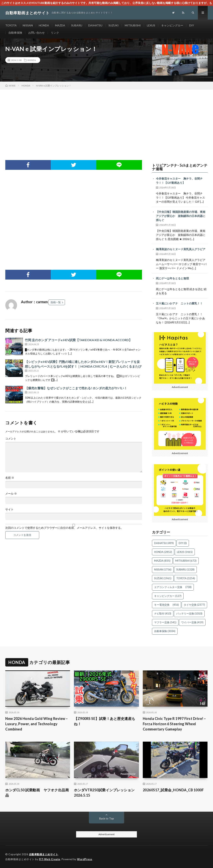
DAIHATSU (95, 25)
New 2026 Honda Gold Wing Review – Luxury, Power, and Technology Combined (37, 724)
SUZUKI (114, 25)
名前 (10, 478)
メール (11, 494)
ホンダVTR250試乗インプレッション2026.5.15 (104, 793)
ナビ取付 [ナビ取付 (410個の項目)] (163, 613)
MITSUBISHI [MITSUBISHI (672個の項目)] (186, 561)
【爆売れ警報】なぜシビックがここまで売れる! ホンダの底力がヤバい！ (76, 388)
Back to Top (107, 818)
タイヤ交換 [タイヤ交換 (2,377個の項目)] (194, 605)
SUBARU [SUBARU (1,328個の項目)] (185, 569)
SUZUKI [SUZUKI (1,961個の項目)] (163, 578)
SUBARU (77, 25)
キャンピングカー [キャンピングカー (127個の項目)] (168, 596)
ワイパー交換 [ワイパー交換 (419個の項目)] (192, 622)
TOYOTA (11, 25)
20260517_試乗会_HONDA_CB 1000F (173, 790)
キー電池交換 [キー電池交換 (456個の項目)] (167, 605)
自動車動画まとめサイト (44, 854)
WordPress (85, 859)
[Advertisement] (106, 119)
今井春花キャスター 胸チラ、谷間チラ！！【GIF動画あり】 (179, 181)
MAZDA (60, 25)
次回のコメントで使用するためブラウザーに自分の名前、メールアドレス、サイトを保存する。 (64, 528)
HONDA (44, 25)
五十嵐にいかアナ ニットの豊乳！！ (179, 303)
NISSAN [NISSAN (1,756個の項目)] (163, 569)
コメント (11, 439)
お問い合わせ (36, 33)
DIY (192, 25)
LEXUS (151, 25)
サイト (9, 509)
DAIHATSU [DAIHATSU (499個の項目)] (164, 543)
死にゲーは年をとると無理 (172, 278)
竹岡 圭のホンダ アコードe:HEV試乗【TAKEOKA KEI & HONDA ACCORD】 (78, 340)
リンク (55, 33)
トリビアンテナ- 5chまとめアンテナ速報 (180, 167)
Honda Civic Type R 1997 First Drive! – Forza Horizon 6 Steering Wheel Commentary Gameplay (174, 724)
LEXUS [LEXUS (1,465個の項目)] (185, 552)
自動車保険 (15, 33)
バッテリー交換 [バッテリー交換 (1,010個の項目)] (189, 613)
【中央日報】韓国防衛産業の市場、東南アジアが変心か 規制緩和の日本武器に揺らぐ (181, 216)
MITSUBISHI (133, 25)
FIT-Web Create (50, 859)
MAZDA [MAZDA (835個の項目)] (162, 561)
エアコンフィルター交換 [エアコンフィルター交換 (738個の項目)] (173, 587)
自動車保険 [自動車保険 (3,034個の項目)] (165, 631)
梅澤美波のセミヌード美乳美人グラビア (181, 249)
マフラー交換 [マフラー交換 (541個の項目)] (165, 622)
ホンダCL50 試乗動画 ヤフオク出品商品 (37, 793)
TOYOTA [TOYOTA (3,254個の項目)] (186, 578)
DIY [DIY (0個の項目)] (183, 543)
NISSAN (28, 25)
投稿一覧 (56, 302)
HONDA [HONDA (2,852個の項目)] (163, 552)
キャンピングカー (172, 25)
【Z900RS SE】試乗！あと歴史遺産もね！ (105, 721)
